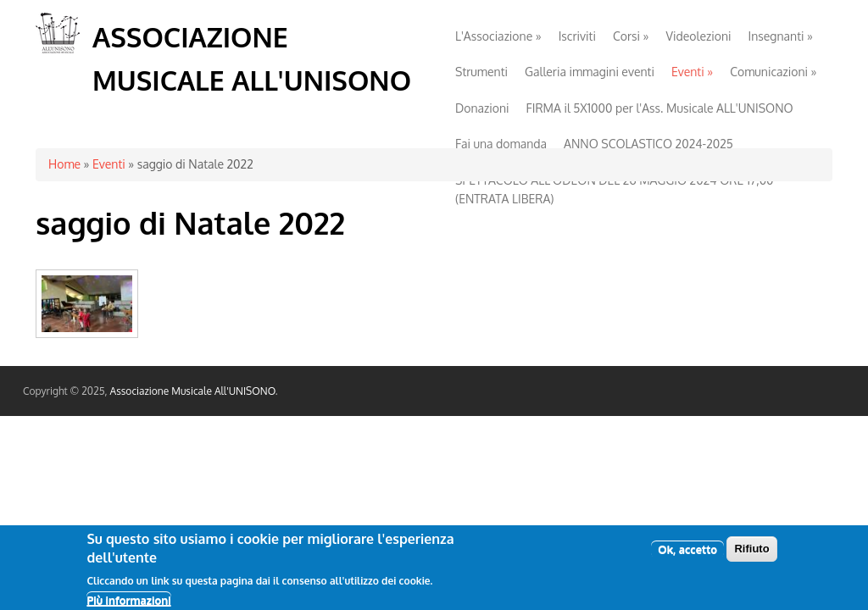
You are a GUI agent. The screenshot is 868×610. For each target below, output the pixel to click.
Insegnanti (780, 36)
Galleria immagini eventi (590, 72)
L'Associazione (498, 36)
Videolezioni (699, 36)
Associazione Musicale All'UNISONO (193, 391)
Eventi (692, 72)
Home (64, 164)
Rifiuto (751, 553)
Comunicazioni (773, 72)
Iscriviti (577, 36)
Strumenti (481, 72)
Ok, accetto (687, 553)
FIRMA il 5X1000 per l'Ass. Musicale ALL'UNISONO (660, 108)
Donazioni (482, 108)
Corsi (631, 36)
